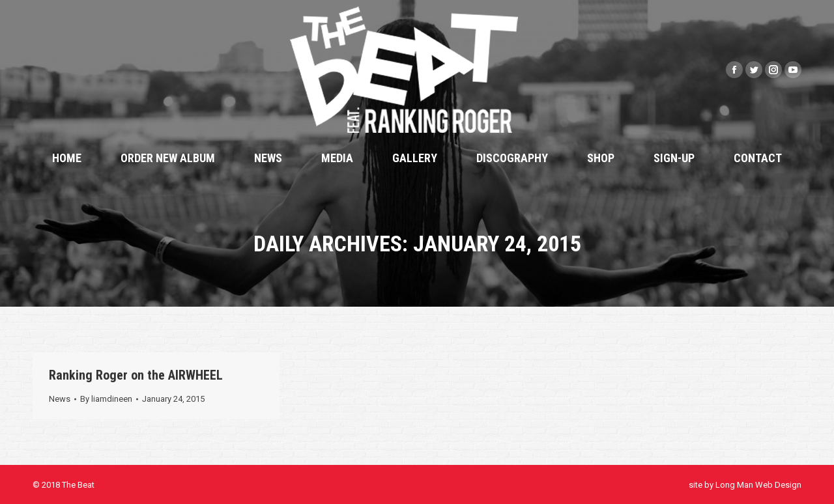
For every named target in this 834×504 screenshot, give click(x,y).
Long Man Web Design (758, 485)
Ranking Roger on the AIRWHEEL (136, 375)
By (106, 399)
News (60, 399)
